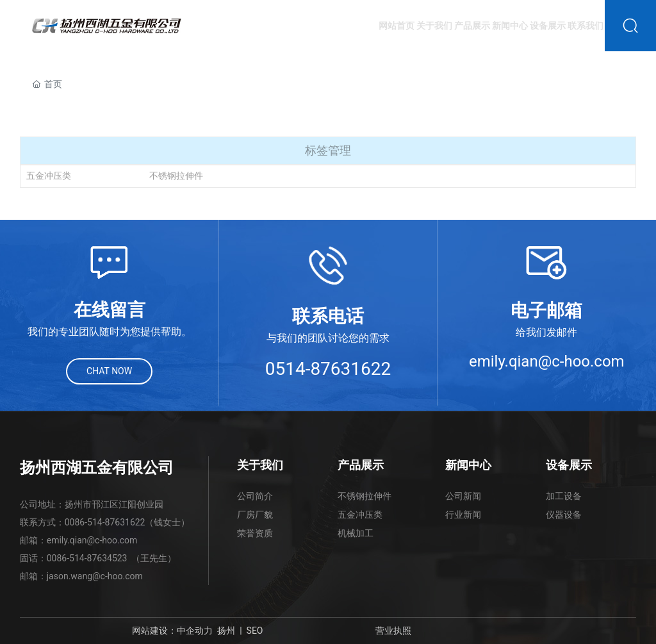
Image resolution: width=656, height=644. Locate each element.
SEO (255, 631)
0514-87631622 (328, 369)
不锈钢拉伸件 (176, 176)
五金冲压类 (49, 176)
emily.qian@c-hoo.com (547, 361)
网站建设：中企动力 (172, 631)
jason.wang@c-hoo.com (95, 576)
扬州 (226, 631)
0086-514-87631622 (105, 522)
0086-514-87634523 (87, 558)
